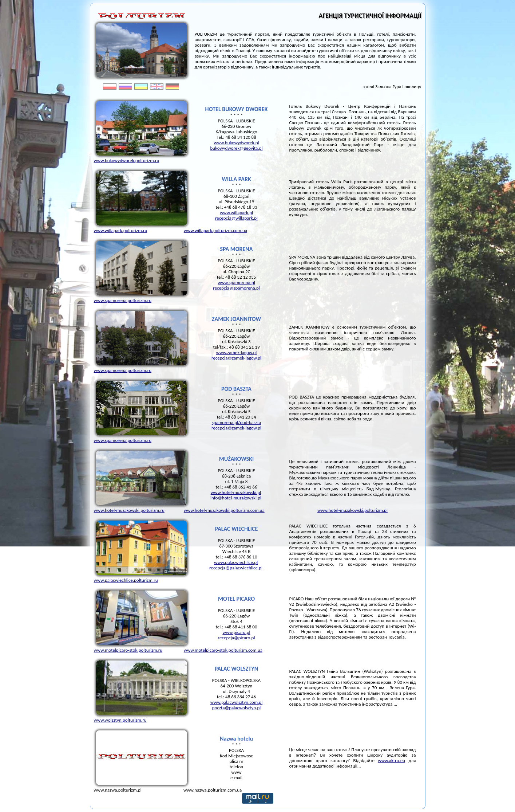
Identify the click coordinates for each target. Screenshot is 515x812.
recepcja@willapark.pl (236, 218)
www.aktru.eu (391, 760)
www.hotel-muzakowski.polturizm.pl (352, 510)
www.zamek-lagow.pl (237, 352)
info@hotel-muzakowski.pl (236, 498)
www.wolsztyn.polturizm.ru (120, 720)
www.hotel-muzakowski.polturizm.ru (129, 510)
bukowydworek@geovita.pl (237, 148)
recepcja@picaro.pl (237, 638)
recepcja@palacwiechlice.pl (236, 568)
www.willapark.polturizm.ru (121, 230)
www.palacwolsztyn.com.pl (236, 702)
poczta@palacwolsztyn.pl (236, 708)
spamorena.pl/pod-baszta (236, 422)
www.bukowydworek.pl (236, 143)
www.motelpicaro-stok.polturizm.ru (128, 650)
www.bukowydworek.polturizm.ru (127, 160)
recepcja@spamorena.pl (236, 288)
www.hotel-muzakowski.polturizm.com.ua (224, 510)
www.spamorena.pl (236, 283)
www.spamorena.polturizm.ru (123, 300)
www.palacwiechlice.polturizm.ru (126, 580)
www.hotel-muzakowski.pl (236, 492)
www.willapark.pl (236, 213)
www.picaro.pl (236, 632)
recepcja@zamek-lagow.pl (236, 358)
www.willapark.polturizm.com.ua (215, 230)
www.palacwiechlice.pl (236, 562)
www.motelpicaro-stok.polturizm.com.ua (223, 650)
